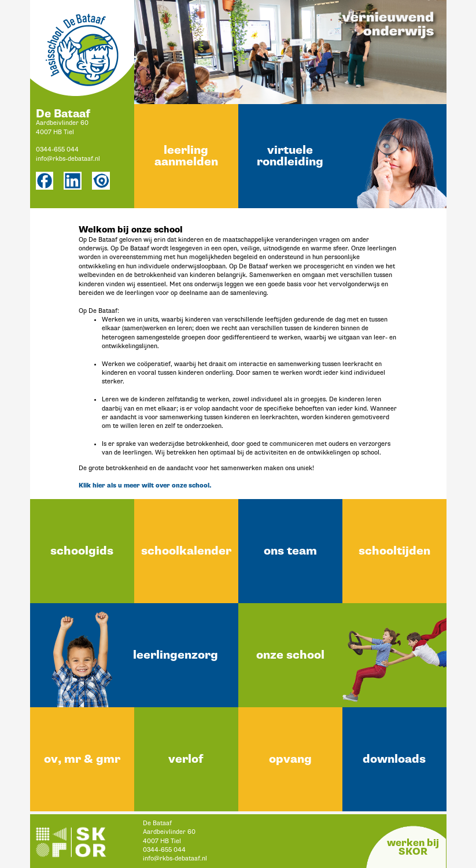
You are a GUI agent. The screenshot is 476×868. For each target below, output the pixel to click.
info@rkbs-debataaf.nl (68, 159)
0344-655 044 (57, 149)
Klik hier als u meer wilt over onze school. (145, 485)
